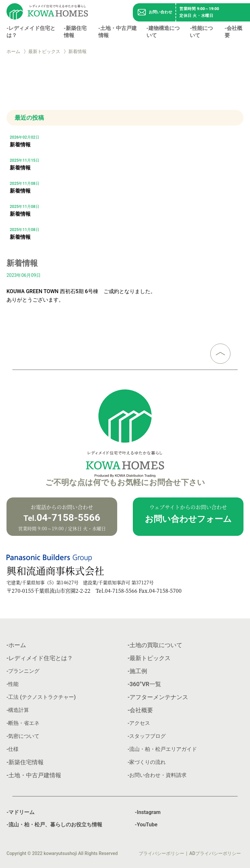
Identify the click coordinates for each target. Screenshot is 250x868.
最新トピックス (44, 51)
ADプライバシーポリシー (215, 853)
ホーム (13, 51)
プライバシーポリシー (161, 853)
